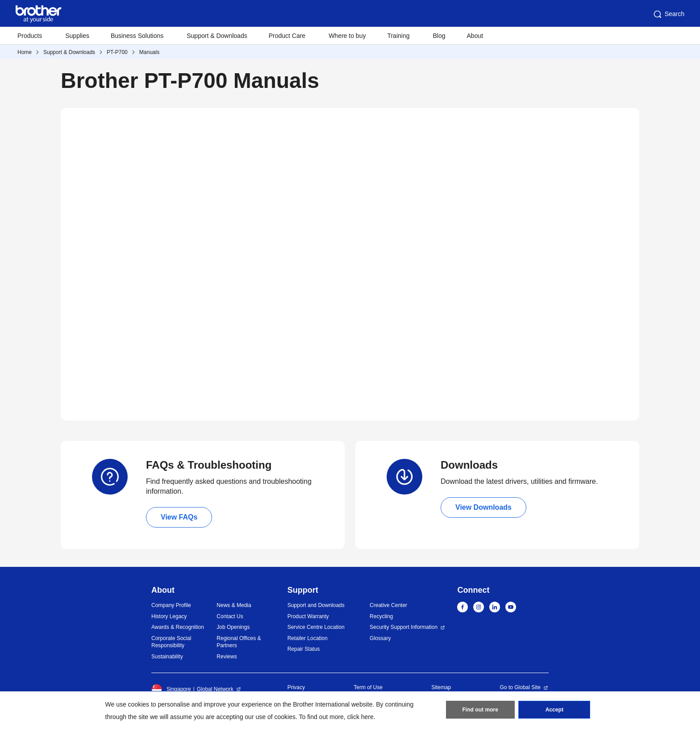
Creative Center (388, 605)
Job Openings (233, 627)
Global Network (215, 689)
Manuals (149, 52)
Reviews (227, 657)
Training (398, 36)
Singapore (171, 689)
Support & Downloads (217, 36)
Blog (439, 36)
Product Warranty (308, 616)
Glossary (380, 638)
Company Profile (171, 605)
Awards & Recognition (178, 627)
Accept (554, 710)
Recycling (381, 616)
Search (668, 14)
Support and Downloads (316, 605)
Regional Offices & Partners (239, 642)
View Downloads (483, 507)
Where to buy (347, 36)
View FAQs (179, 517)
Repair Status (304, 649)
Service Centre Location (316, 627)
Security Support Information (404, 627)
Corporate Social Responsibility (171, 642)
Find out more (480, 710)
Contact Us (230, 616)
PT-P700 (117, 52)
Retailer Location (308, 638)
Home (25, 52)
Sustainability (167, 657)
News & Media (234, 605)
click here (360, 717)
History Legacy (169, 616)
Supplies (77, 36)
